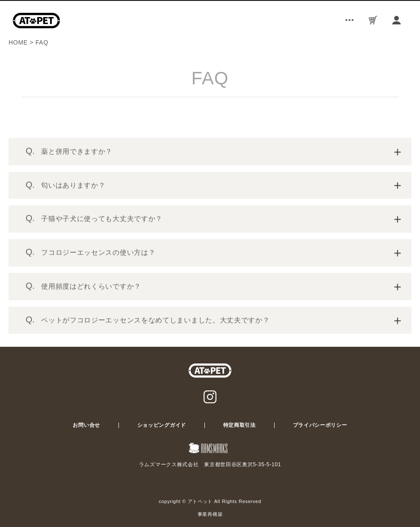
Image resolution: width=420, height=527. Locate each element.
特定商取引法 (240, 425)
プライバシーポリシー (320, 425)
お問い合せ (86, 425)
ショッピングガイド (162, 425)
